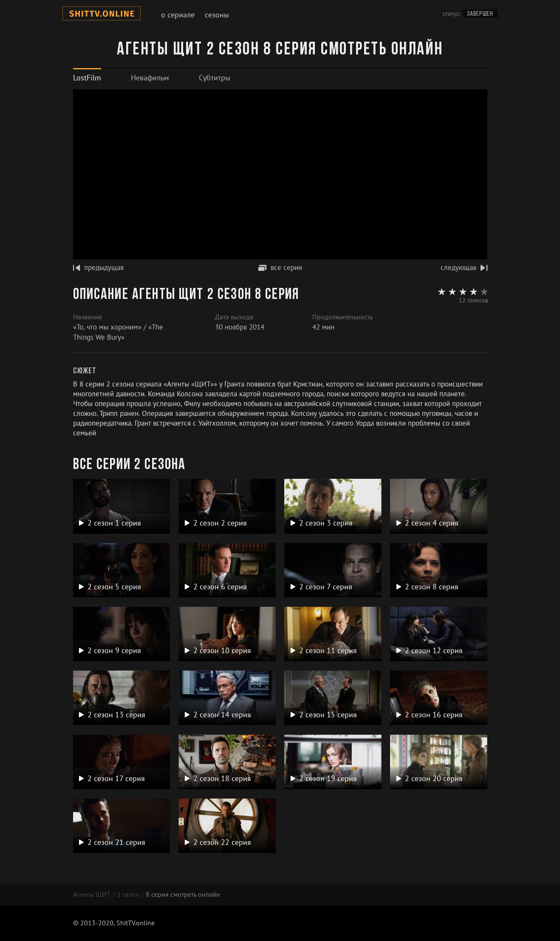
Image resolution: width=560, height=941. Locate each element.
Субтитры (215, 78)
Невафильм (150, 78)
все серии (280, 267)
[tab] (87, 78)
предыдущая (98, 267)
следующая (464, 267)
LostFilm (87, 78)
